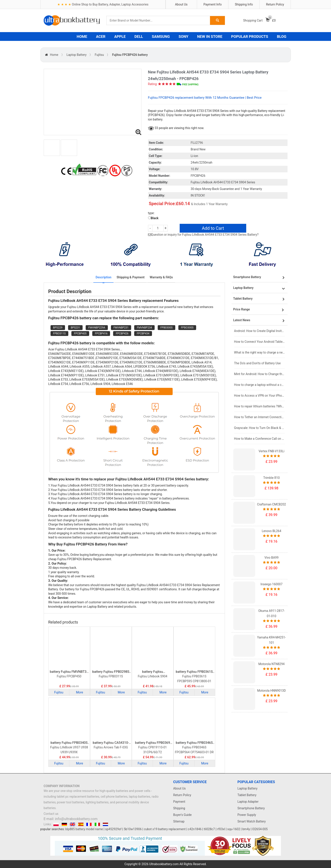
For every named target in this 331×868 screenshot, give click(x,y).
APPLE (120, 36)
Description (103, 277)
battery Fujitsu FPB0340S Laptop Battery (69, 743)
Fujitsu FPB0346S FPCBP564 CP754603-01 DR (194, 750)
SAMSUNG (161, 36)
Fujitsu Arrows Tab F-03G (111, 747)
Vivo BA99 (271, 558)
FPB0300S (166, 328)
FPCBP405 (80, 334)
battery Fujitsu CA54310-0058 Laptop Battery (111, 743)
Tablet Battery (247, 795)
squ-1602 (234, 829)
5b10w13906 (133, 829)
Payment (179, 802)
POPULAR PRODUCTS (250, 36)
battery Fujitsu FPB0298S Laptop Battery (111, 672)
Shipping (179, 808)
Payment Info (213, 4)
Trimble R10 (272, 478)
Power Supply (247, 815)
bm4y (246, 829)
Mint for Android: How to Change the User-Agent (260, 374)
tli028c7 (209, 829)
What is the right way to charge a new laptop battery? (260, 352)
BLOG (282, 36)
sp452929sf (113, 829)
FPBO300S (187, 328)
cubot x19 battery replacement (165, 829)
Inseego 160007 (271, 584)
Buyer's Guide (183, 815)
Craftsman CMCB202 (271, 504)
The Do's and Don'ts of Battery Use (257, 363)
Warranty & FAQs (161, 277)
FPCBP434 (143, 334)
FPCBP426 (122, 334)
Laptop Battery (77, 55)
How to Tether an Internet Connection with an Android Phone (260, 417)
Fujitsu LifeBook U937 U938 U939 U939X (69, 750)
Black (153, 218)
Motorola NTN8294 (271, 664)
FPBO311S (59, 334)
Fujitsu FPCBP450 (69, 676)
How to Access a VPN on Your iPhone (260, 396)
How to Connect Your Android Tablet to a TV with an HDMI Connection (260, 342)
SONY (183, 36)
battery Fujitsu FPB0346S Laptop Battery (194, 743)
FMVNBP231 (121, 328)
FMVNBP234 (144, 328)
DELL (139, 36)
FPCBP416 (101, 334)
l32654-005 (260, 829)
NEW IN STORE (210, 36)
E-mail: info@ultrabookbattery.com (71, 819)
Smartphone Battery (251, 808)
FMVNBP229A (97, 328)
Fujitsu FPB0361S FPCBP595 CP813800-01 (194, 679)
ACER (101, 36)
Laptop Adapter (248, 802)
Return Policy (275, 4)
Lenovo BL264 (272, 531)
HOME (82, 36)
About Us (181, 4)
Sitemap (179, 821)
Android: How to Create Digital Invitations (260, 331)
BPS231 (75, 328)
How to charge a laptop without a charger (260, 385)
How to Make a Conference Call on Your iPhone (260, 439)
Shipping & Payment (131, 277)
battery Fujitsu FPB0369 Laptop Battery (153, 743)
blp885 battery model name (84, 829)
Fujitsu (99, 55)
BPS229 (58, 328)
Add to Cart (213, 228)
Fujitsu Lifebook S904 (152, 676)
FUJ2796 (197, 143)
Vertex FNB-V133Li (271, 451)
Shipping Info (244, 4)
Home (54, 55)
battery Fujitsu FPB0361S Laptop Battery (194, 672)
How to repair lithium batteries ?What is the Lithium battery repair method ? (260, 406)
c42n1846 (195, 829)
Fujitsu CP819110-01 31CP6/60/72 (153, 750)
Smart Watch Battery (252, 821)
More (80, 692)
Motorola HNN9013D (271, 691)
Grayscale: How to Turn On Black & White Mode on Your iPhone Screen (260, 428)
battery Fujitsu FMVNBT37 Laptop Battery (69, 672)
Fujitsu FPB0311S (111, 676)
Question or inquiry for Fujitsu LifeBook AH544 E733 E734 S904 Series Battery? (205, 235)
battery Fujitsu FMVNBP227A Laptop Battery (153, 672)
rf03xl (221, 829)
